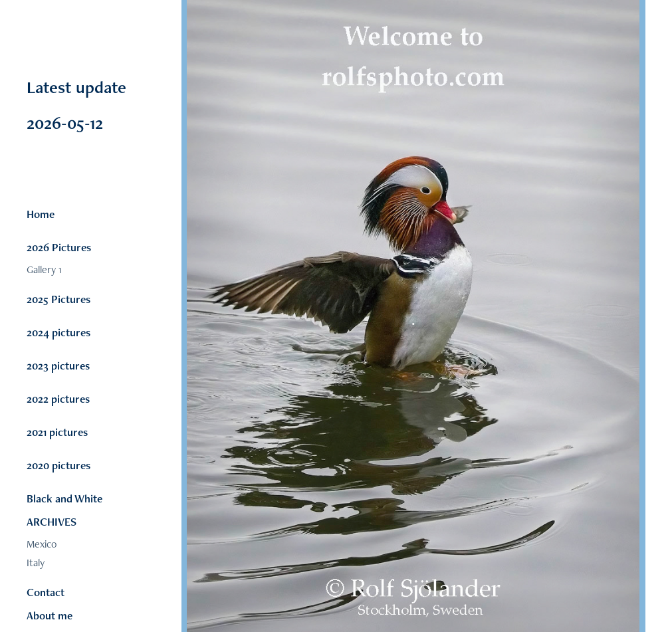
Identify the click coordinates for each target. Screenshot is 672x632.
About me (50, 615)
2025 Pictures (58, 299)
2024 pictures (58, 332)
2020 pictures (58, 465)
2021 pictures (57, 432)
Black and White (64, 498)
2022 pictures (58, 399)
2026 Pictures (59, 247)
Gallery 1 (44, 269)
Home (41, 214)
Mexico (42, 544)
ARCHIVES (52, 522)
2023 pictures (58, 366)
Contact (46, 592)
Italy (36, 563)
